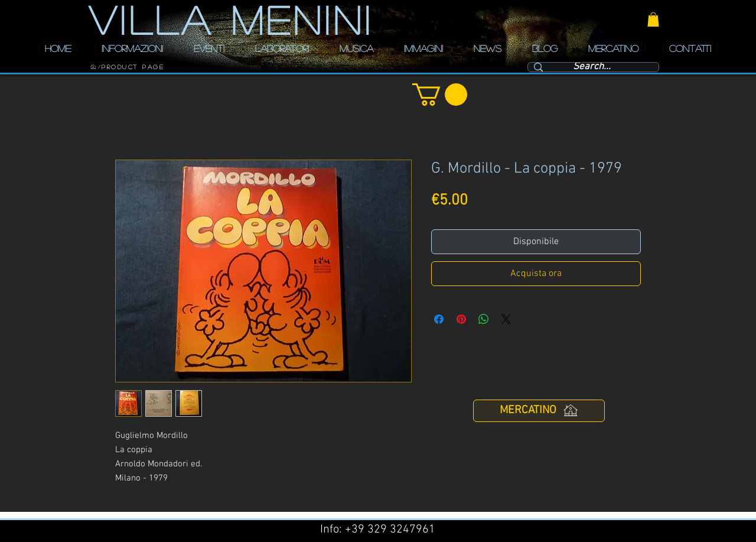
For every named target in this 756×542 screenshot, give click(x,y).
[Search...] (592, 67)
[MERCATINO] (539, 411)
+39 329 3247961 (390, 530)
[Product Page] (133, 67)
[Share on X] (506, 319)
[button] (653, 20)
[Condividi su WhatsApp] (484, 319)
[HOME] (93, 67)
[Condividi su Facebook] (439, 319)
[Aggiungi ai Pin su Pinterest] (461, 319)
